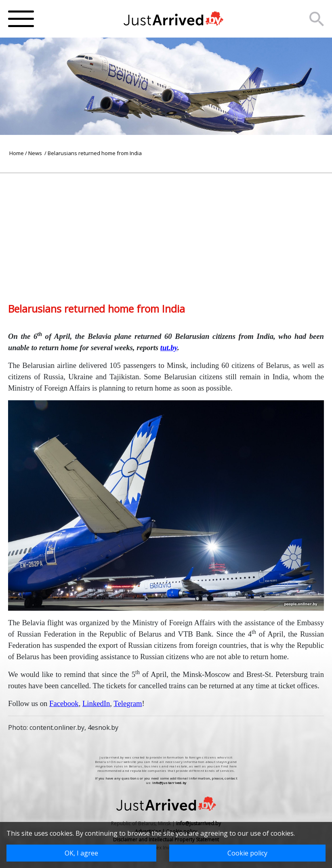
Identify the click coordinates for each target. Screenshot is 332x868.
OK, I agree (81, 853)
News (36, 153)
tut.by (169, 348)
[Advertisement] (166, 230)
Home (17, 153)
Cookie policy (247, 853)
